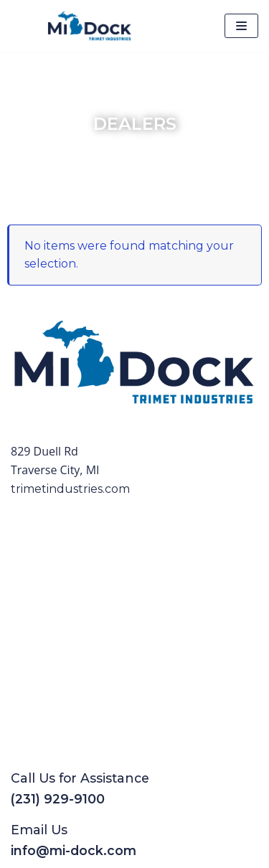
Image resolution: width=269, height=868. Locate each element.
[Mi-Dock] (90, 26)
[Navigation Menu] (241, 26)
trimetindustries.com (70, 489)
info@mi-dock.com (74, 850)
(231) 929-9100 (58, 799)
